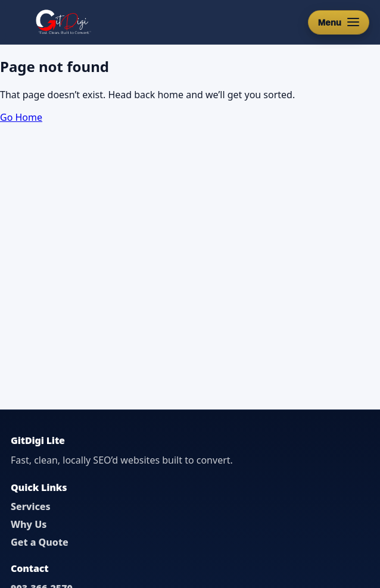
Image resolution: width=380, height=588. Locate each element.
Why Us (29, 524)
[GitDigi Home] (62, 22)
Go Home (21, 117)
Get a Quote (40, 542)
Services (31, 506)
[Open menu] (339, 22)
